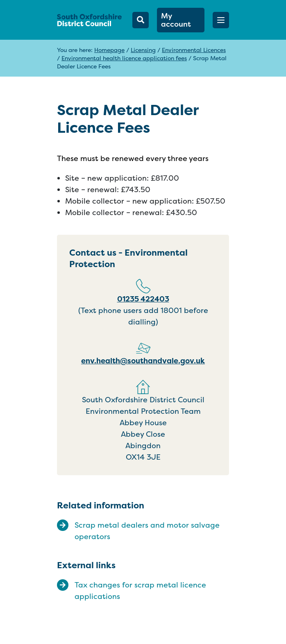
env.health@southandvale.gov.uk (143, 361)
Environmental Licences (194, 50)
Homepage (109, 50)
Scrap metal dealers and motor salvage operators (147, 531)
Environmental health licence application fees (124, 58)
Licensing (143, 50)
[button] (221, 20)
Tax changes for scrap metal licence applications (140, 591)
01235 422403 (143, 299)
